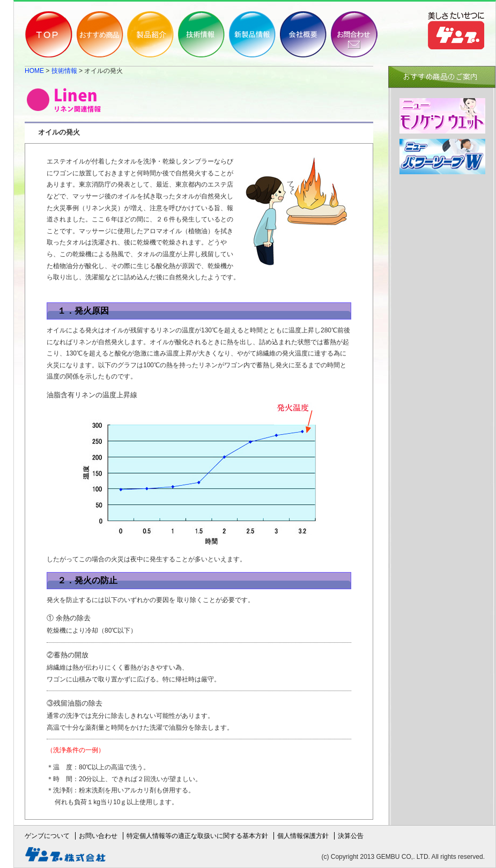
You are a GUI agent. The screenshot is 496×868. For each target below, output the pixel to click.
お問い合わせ (98, 836)
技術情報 (64, 71)
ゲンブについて (47, 836)
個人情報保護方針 (303, 836)
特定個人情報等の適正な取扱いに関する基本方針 (197, 836)
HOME (34, 71)
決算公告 (351, 836)
